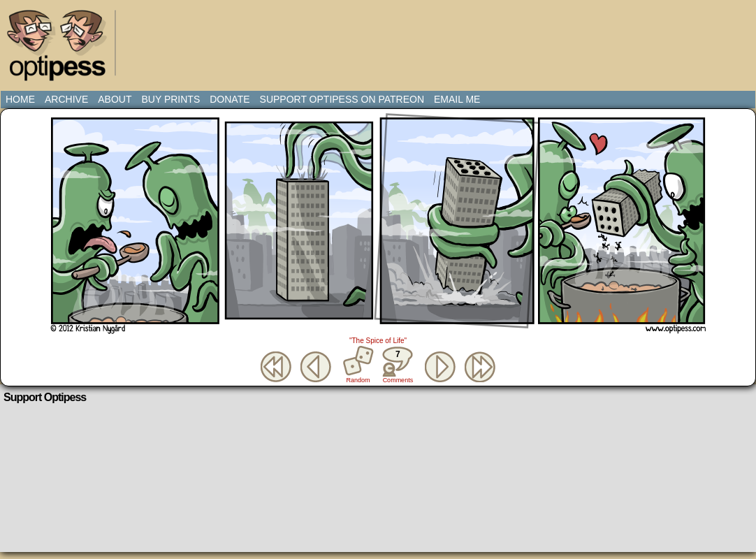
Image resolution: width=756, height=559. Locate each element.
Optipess (64, 49)
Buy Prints (170, 99)
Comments (398, 365)
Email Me (457, 99)
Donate (230, 99)
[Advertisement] (381, 38)
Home (20, 99)
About (115, 99)
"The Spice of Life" (378, 341)
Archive (66, 99)
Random (358, 380)
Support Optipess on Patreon (342, 99)
